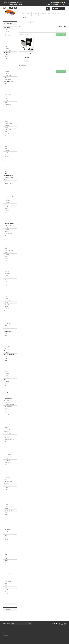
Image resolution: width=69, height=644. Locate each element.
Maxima (6, 188)
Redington (7, 229)
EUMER (6, 488)
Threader (6, 467)
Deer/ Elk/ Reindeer (8, 544)
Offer (23, 14)
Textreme (6, 448)
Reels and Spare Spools (9, 355)
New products (6, 634)
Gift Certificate (7, 340)
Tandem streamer (8, 315)
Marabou (6, 508)
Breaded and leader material (9, 178)
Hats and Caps (8, 105)
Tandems (6, 269)
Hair (6, 542)
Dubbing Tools (7, 461)
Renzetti (6, 594)
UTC (6, 411)
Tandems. (7, 286)
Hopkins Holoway (8, 61)
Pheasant (7, 504)
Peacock (6, 502)
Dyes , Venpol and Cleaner (8, 574)
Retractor (7, 48)
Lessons (35, 14)
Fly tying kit (7, 604)
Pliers (6, 46)
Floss (6, 535)
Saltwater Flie (7, 300)
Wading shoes (8, 94)
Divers (6, 475)
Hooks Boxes (7, 529)
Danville (6, 540)
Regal (6, 585)
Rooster (6, 500)
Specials (24, 17)
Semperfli (7, 446)
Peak (6, 596)
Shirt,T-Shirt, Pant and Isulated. (9, 118)
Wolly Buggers (7, 288)
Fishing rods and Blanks (9, 223)
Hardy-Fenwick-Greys (9, 250)
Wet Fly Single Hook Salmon (8, 310)
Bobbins (6, 458)
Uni (5, 538)
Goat (6, 556)
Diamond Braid (8, 415)
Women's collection (9, 159)
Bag (6, 34)
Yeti (6, 171)
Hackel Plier (7, 463)
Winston (6, 244)
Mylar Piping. (7, 569)
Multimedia (56, 14)
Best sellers (5, 635)
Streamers (7, 271)
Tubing (6, 423)
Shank (6, 533)
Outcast (7, 336)
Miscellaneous (8, 80)
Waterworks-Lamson (9, 134)
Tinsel (6, 561)
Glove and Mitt (8, 130)
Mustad (6, 515)
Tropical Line (7, 211)
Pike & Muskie (7, 273)
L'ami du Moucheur (9, 267)
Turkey (6, 492)
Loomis (6, 109)
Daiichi (6, 525)
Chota (6, 96)
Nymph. (6, 282)
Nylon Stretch (8, 452)
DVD (6, 84)
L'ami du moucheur (9, 321)
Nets (5, 350)
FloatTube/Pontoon (8, 332)
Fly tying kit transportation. (7, 430)
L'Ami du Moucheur (8, 111)
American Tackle (8, 75)
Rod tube (7, 236)
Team (29, 14)
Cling (6, 329)
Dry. (5, 277)
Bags (5, 380)
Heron (6, 506)
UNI (5, 435)
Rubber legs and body (9, 404)
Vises (6, 583)
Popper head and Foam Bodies (9, 420)
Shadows (7, 305)
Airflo (6, 186)
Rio (5, 182)
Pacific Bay (7, 59)
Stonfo (6, 600)
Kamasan (7, 523)
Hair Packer (7, 469)
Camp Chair (7, 36)
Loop (6, 242)
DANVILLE (7, 438)
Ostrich (6, 498)
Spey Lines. (7, 213)
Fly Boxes (6, 319)
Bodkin (6, 465)
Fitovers (7, 344)
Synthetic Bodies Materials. (8, 408)
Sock (6, 90)
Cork (6, 69)
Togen (6, 521)
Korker (6, 98)
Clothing (6, 88)
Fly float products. (9, 302)
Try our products (45, 14)
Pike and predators (8, 190)
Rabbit (6, 548)
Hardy (6, 363)
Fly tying (6, 392)
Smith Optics (8, 346)
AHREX (6, 531)
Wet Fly (6, 296)
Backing (7, 192)
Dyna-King (7, 587)
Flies (5, 265)
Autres (6, 317)
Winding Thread (8, 67)
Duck (6, 494)
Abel (6, 357)
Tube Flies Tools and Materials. (9, 482)
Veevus (6, 444)
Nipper (6, 44)
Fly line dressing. (8, 194)
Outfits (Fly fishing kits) (10, 225)
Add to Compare (23, 65)
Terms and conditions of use (11, 613)
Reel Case (7, 373)
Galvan (7, 359)
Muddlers (6, 290)
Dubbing (7, 425)
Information (9, 609)
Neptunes (7, 275)
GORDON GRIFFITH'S (9, 440)
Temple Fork (7, 78)
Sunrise (6, 590)
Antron (6, 413)
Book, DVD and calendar (9, 82)
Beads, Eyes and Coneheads (8, 399)
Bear (6, 550)
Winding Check (8, 63)
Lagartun (6, 567)
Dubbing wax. (7, 427)
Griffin (6, 592)
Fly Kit (6, 602)
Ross (6, 367)
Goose (6, 496)
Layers (6, 142)
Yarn (6, 450)
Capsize (6, 115)
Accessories (7, 40)
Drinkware (7, 32)
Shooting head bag (9, 196)
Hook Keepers (8, 65)
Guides (7, 55)
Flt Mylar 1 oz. (7, 571)
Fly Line (7, 198)
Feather (7, 490)
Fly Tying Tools (8, 454)
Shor (6, 327)
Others (6, 42)
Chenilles (7, 402)
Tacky (6, 325)
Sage (6, 257)
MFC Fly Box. (8, 323)
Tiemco (6, 517)
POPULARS (7, 38)
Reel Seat (7, 71)
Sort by (21, 29)
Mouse (6, 292)
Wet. (6, 280)
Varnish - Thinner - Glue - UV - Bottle (10, 578)
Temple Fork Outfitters (9, 234)
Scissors (6, 456)
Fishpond (7, 165)
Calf (5, 546)
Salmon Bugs (7, 313)
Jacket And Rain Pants (10, 136)
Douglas (6, 259)
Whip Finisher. (7, 477)
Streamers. (7, 284)
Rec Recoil (7, 57)
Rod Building (7, 52)
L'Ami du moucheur (8, 123)
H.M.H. (6, 485)
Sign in (64, 5)
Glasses (6, 342)
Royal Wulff (7, 202)
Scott (6, 261)
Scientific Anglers (8, 221)
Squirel (6, 554)
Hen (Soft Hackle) (8, 510)
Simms (6, 92)
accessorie (7, 338)
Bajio (6, 348)
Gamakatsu (7, 527)
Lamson (6, 232)
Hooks (6, 513)
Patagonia (7, 113)
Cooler (6, 30)
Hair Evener (7, 473)
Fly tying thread (8, 433)
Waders (7, 146)
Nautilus (7, 375)
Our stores (7, 615)
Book (6, 86)
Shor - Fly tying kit (26, 53)
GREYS (7, 377)
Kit (5, 479)
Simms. (6, 121)
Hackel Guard (7, 471)
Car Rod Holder (8, 50)
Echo (6, 248)
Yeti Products (7, 27)
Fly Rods (7, 238)
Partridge (6, 519)
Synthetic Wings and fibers (9, 395)
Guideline (7, 100)
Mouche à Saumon (8, 294)
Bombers (6, 298)
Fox (5, 552)
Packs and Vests (8, 161)
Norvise (6, 598)
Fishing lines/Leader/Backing (8, 174)
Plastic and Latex (8, 417)
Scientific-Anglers (8, 184)
